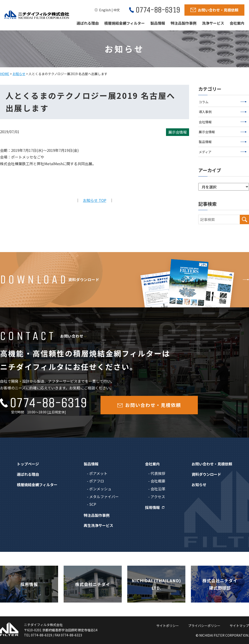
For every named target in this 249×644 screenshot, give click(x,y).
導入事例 (223, 112)
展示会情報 (223, 132)
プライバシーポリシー (204, 626)
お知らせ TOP (95, 200)
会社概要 (158, 481)
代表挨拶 (158, 473)
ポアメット (98, 473)
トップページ (28, 464)
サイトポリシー (168, 626)
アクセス (158, 497)
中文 (117, 10)
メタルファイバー (104, 497)
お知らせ (19, 74)
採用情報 (152, 507)
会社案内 (237, 23)
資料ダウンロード (206, 474)
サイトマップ (239, 626)
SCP (93, 504)
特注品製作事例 (184, 23)
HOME (5, 74)
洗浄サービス (213, 23)
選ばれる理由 (88, 23)
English (105, 10)
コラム (223, 102)
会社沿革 (158, 489)
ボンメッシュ (100, 489)
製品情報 (158, 23)
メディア (223, 152)
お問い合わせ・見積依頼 (212, 464)
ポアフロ (97, 481)
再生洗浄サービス (98, 525)
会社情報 (223, 122)
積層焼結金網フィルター (125, 23)
